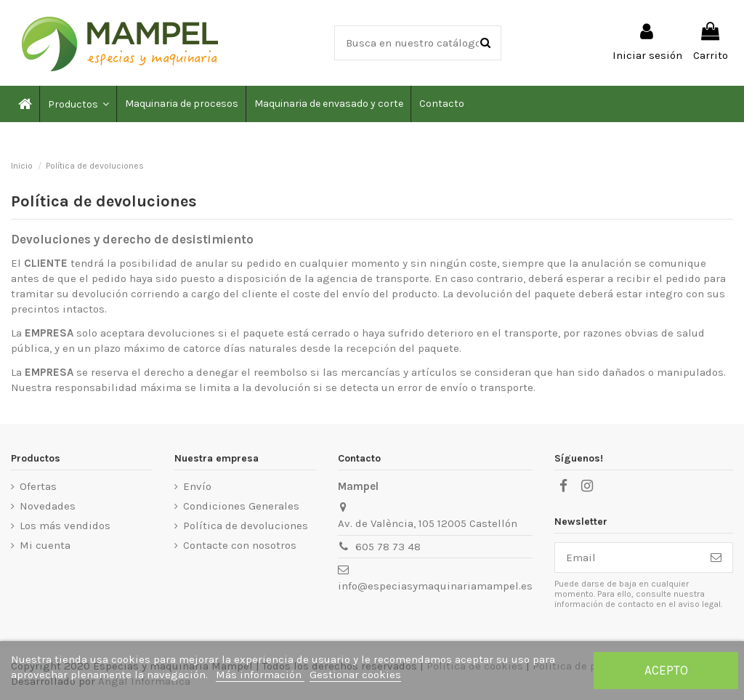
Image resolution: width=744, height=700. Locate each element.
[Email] (627, 558)
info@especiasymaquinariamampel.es (435, 586)
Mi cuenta (45, 545)
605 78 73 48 (388, 547)
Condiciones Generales (241, 506)
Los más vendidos (65, 526)
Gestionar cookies (355, 675)
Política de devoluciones (246, 526)
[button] (78, 104)
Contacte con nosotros (240, 545)
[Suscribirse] (716, 558)
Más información (260, 675)
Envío (197, 486)
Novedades (48, 506)
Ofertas (38, 486)
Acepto (666, 670)
